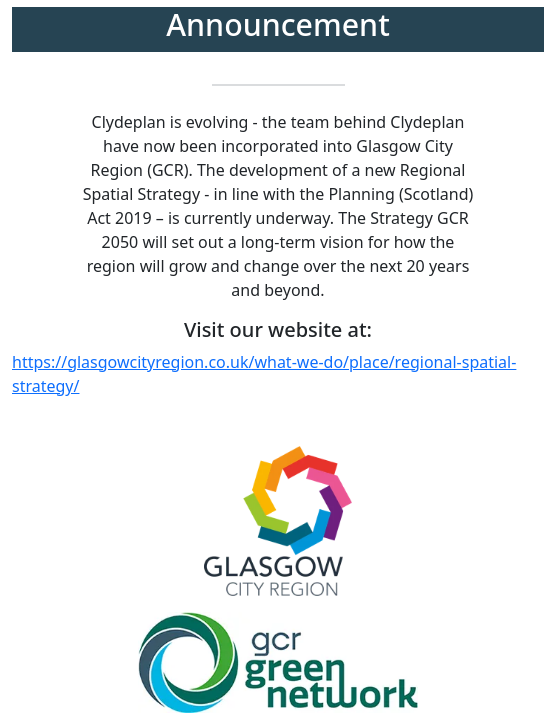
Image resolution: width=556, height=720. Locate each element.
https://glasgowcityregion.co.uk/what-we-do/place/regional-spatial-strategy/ (264, 374)
